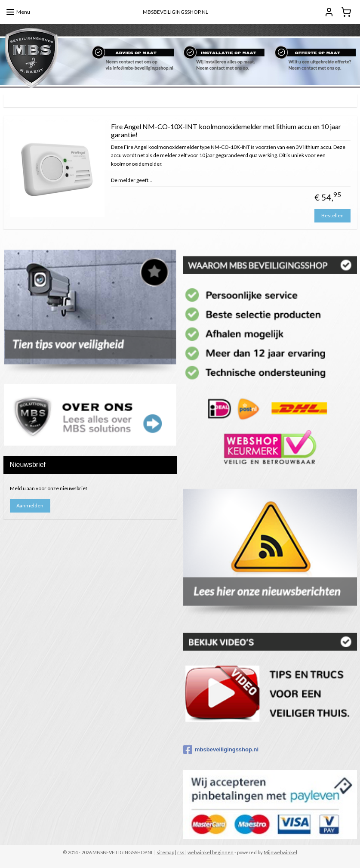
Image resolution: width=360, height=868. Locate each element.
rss (181, 852)
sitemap (165, 852)
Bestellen (332, 215)
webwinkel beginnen (211, 852)
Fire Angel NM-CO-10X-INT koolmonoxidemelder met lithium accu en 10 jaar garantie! (226, 130)
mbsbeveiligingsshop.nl (221, 750)
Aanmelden (30, 505)
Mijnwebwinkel (280, 852)
